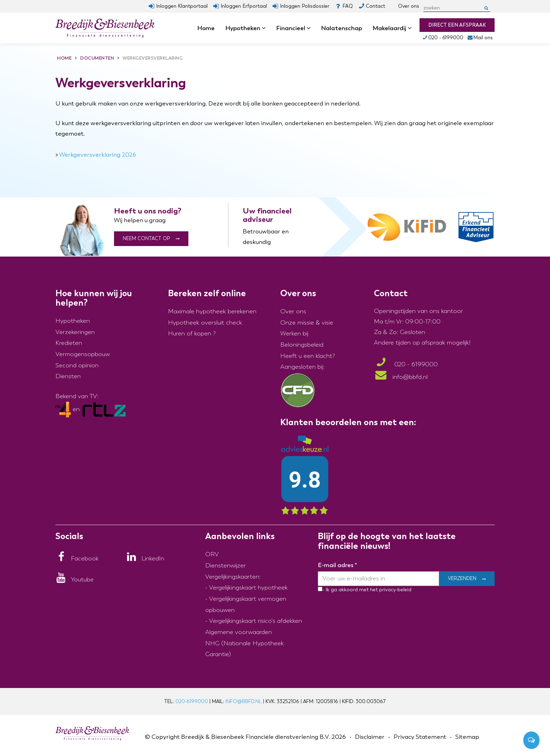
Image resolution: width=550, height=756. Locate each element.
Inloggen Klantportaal (182, 6)
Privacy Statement (420, 737)
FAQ (348, 6)
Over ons (409, 6)
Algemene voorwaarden (239, 632)
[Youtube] (75, 580)
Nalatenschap (341, 28)
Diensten (68, 376)
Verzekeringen (75, 332)
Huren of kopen (190, 333)
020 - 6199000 (442, 38)
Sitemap (467, 737)
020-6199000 (192, 701)
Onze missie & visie (307, 323)
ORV (212, 554)
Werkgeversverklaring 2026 (98, 155)
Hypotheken (245, 28)
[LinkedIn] (145, 559)
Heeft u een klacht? (308, 356)
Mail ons (480, 38)
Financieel (293, 28)
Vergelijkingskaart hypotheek (248, 588)
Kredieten (69, 343)
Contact (375, 6)
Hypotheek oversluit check (205, 323)
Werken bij (294, 333)
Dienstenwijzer (226, 566)
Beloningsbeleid (302, 345)
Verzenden (462, 579)
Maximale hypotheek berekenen (212, 311)
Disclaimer (370, 737)
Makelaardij (392, 28)
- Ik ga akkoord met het (350, 590)
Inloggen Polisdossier (305, 6)
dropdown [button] (266, 28)
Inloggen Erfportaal (244, 6)
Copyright (166, 737)
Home (206, 28)
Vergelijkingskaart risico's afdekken (256, 621)
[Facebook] (77, 559)
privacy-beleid (395, 590)
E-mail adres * (337, 565)
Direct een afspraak (457, 25)
